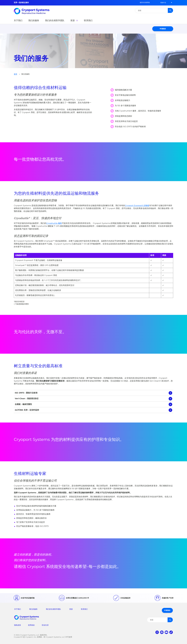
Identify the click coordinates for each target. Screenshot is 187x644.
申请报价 (163, 29)
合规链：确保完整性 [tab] (23, 404)
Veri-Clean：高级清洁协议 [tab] (27, 399)
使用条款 (31, 625)
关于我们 (18, 609)
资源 (71, 609)
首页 (16, 74)
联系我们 (84, 609)
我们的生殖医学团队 (53, 609)
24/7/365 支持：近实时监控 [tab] (27, 410)
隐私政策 (18, 625)
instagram (157, 632)
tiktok (171, 632)
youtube (166, 632)
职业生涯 (45, 625)
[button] (163, 3)
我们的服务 (33, 609)
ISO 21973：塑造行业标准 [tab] (26, 393)
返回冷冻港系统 (145, 2)
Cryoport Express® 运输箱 (137, 205)
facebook (162, 632)
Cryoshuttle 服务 (54, 223)
